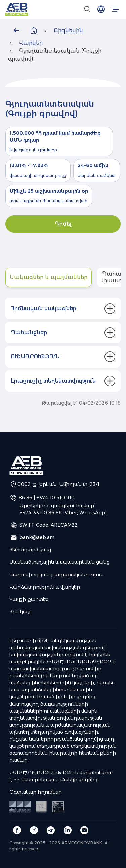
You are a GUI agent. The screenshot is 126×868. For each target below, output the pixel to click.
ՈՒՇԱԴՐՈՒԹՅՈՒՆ (35, 357)
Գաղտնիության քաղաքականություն (57, 575)
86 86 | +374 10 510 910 (47, 497)
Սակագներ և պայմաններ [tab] (49, 277)
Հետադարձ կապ (30, 550)
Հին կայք (21, 612)
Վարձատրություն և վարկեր (45, 587)
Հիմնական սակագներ (44, 308)
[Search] (88, 9)
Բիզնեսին (68, 31)
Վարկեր (31, 43)
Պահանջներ (29, 332)
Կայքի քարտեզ (29, 599)
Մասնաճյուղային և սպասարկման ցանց (59, 562)
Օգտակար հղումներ (36, 792)
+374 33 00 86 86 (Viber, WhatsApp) (63, 513)
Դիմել (63, 224)
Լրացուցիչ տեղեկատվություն (53, 381)
